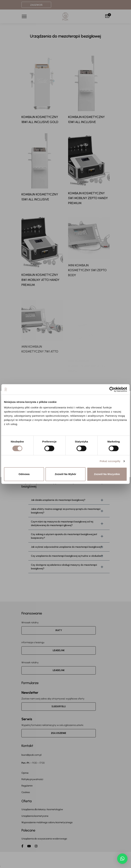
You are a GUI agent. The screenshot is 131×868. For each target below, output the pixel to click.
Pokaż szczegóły (110, 461)
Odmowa (24, 474)
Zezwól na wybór (65, 474)
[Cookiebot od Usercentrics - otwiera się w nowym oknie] (112, 389)
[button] (122, 859)
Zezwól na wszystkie (107, 474)
